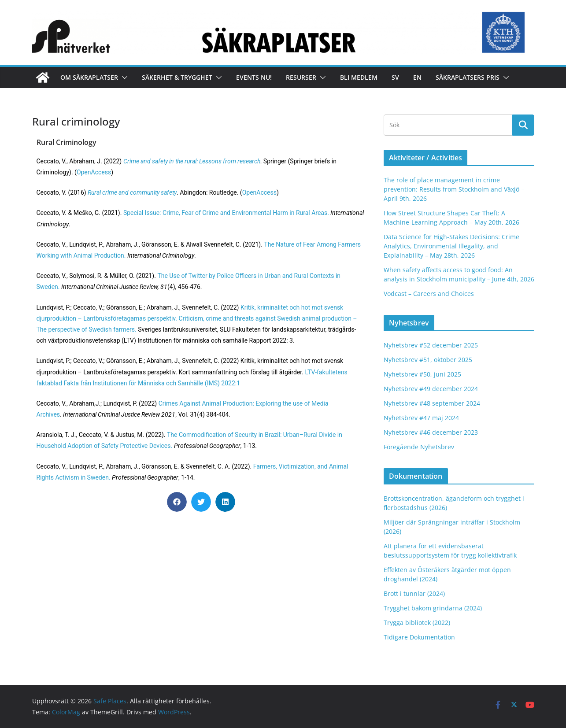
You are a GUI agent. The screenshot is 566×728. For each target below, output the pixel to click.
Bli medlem (359, 77)
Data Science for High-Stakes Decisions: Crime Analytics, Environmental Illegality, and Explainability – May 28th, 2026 (451, 246)
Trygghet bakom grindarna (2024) (433, 608)
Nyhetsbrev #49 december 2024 (431, 389)
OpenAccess (94, 172)
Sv (395, 77)
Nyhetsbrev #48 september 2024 (432, 403)
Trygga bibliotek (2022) (417, 623)
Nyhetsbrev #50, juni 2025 (422, 374)
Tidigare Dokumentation (419, 637)
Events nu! (254, 77)
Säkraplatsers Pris (468, 77)
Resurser (301, 77)
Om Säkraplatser (89, 77)
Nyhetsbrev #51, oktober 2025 (428, 360)
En (417, 77)
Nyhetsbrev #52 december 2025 (431, 345)
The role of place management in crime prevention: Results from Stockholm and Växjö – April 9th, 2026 (454, 189)
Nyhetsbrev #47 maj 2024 (421, 418)
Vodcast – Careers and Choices (429, 294)
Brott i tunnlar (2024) (414, 593)
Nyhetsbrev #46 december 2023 (431, 432)
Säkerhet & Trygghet (177, 77)
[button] (123, 78)
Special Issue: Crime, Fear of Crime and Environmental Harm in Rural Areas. (226, 213)
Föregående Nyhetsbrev (419, 447)
